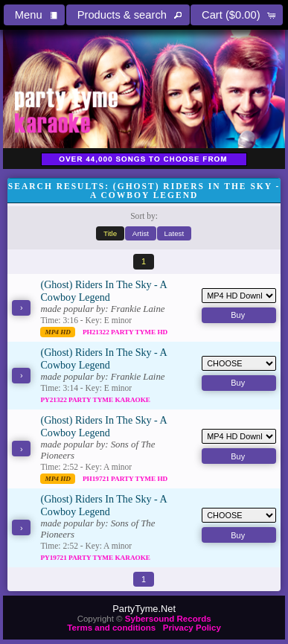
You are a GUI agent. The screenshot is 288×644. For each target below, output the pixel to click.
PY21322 (54, 400)
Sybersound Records (168, 619)
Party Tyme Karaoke (109, 400)
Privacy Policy (192, 628)
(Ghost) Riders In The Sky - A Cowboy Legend (103, 291)
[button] (34, 15)
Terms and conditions (111, 628)
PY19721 (54, 558)
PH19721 (97, 479)
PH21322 (97, 332)
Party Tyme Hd (139, 332)
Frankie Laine (138, 309)
